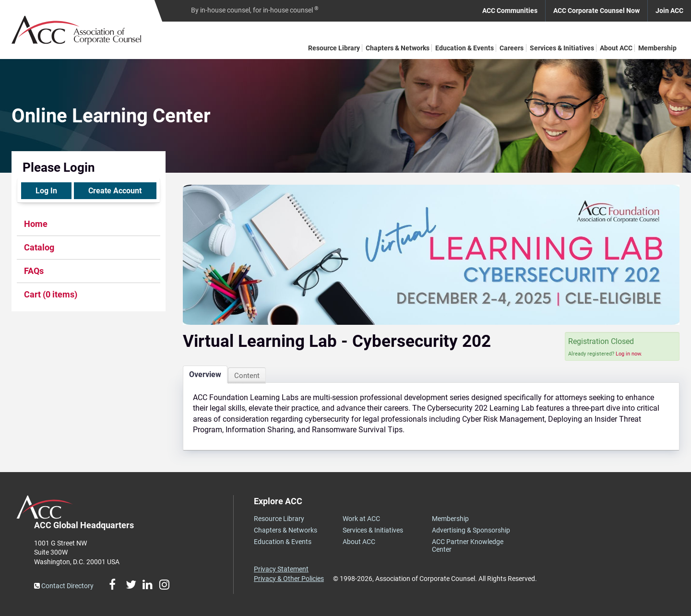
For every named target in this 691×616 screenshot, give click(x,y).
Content (247, 376)
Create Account (115, 191)
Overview (205, 374)
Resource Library (334, 48)
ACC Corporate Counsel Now (596, 11)
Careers (512, 48)
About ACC (616, 48)
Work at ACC (361, 519)
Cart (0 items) (51, 294)
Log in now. (629, 354)
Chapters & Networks (398, 48)
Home (36, 224)
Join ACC (669, 11)
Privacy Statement (281, 569)
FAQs (34, 271)
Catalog (39, 247)
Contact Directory (64, 586)
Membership (657, 48)
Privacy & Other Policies (289, 579)
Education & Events (465, 48)
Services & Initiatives (562, 48)
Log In (46, 191)
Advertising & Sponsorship (471, 530)
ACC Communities (510, 11)
